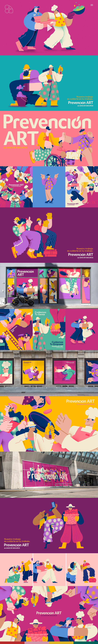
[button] (49, 28)
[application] (49, 28)
